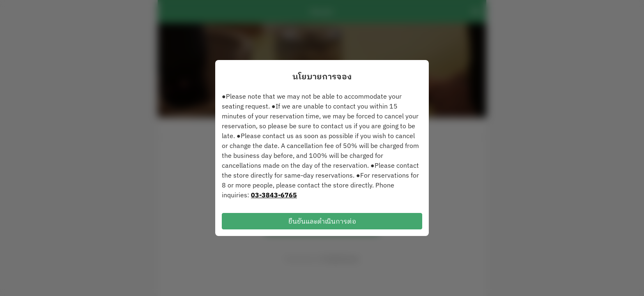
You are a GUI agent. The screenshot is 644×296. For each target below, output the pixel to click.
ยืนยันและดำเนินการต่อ (322, 221)
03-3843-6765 (274, 195)
